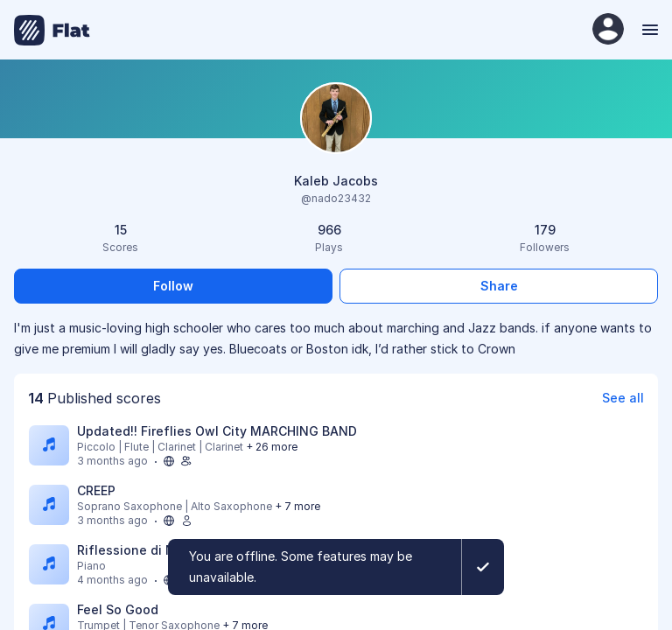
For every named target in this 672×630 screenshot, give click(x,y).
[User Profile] (608, 30)
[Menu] (648, 30)
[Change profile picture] (336, 119)
